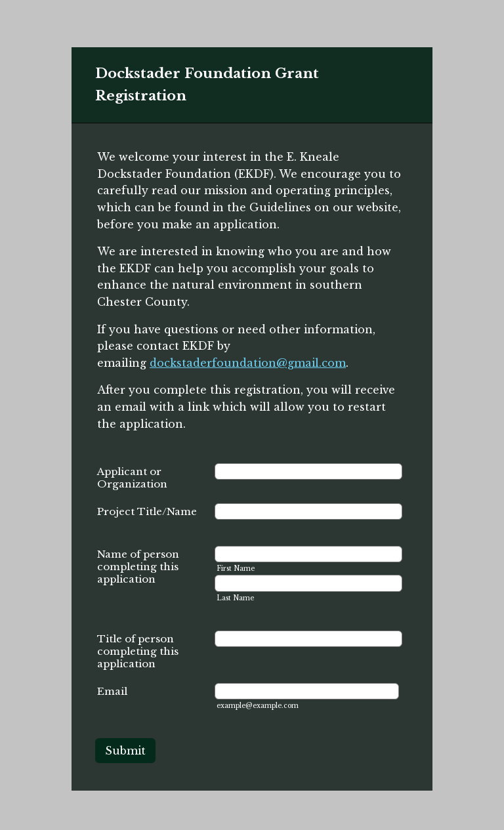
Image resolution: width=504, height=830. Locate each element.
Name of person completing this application (138, 567)
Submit (125, 751)
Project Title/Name (147, 511)
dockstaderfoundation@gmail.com (248, 363)
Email (112, 691)
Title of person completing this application (138, 651)
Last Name (235, 598)
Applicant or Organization (132, 478)
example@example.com (258, 706)
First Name (236, 569)
